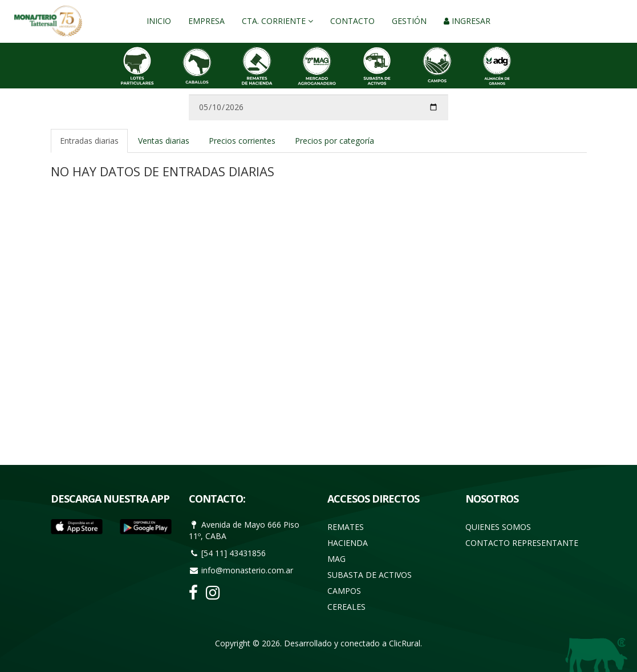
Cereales (346, 607)
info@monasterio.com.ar (247, 570)
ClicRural (405, 643)
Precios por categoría (334, 141)
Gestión (409, 21)
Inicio (159, 21)
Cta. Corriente (277, 21)
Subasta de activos (370, 575)
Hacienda (348, 543)
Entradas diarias (89, 141)
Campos (344, 591)
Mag (336, 559)
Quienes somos (498, 527)
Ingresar (467, 21)
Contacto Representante (522, 543)
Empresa (206, 21)
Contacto (352, 21)
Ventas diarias (164, 141)
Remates (346, 527)
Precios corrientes (242, 141)
